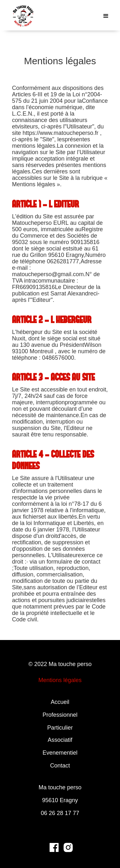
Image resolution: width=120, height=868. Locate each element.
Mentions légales (60, 680)
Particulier (60, 728)
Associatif (60, 740)
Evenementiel (60, 753)
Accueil (60, 702)
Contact (60, 766)
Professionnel (60, 715)
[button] (106, 16)
